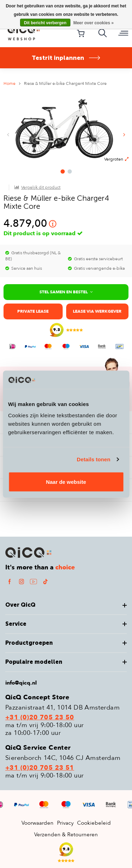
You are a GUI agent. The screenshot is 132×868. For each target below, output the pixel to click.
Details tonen (93, 459)
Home (10, 83)
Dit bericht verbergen (45, 23)
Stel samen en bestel (66, 292)
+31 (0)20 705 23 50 (40, 718)
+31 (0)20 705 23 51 (40, 768)
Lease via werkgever (97, 311)
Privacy (65, 823)
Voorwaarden (37, 823)
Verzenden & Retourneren (66, 835)
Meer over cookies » (93, 23)
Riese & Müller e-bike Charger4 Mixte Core (65, 83)
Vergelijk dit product (41, 187)
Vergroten (116, 159)
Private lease (33, 311)
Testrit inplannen (66, 58)
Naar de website (66, 482)
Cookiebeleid (94, 823)
